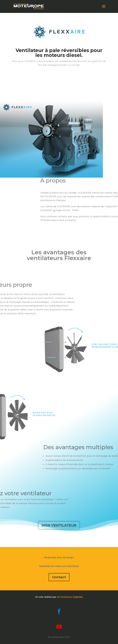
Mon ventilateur (59, 525)
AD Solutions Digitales (70, 597)
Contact (59, 577)
